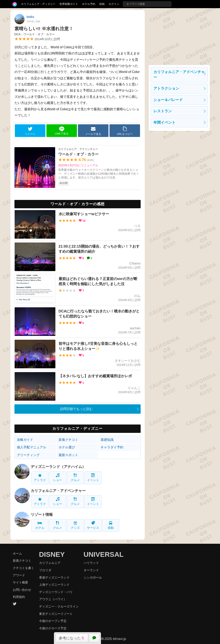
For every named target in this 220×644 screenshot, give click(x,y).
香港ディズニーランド (54, 577)
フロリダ (45, 570)
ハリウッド (91, 563)
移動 (111, 525)
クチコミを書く (24, 568)
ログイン (114, 4)
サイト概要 (20, 582)
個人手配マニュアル (32, 447)
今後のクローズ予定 (53, 628)
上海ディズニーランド (54, 585)
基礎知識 (107, 440)
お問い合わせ (22, 590)
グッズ (75, 525)
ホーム (17, 553)
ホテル (40, 525)
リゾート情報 (42, 515)
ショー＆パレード (168, 100)
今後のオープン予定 (53, 621)
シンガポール (93, 577)
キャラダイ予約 (112, 447)
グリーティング (28, 455)
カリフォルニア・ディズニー (38, 4)
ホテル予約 (89, 4)
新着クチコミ (68, 440)
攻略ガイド (25, 440)
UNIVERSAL (104, 554)
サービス (93, 525)
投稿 (102, 4)
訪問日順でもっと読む (76, 409)
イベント (93, 478)
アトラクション (166, 88)
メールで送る (93, 131)
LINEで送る (62, 131)
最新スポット (68, 455)
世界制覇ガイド (69, 4)
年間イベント (164, 122)
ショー (57, 478)
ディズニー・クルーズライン (59, 606)
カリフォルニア (50, 563)
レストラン (163, 111)
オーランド (91, 570)
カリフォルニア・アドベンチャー (58, 491)
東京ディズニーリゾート (56, 614)
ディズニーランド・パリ (56, 592)
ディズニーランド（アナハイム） (58, 467)
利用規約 (19, 597)
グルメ (75, 478)
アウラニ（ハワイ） (53, 599)
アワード (19, 575)
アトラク (40, 478)
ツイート (30, 131)
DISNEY (52, 554)
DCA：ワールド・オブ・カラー (35, 34)
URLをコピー (125, 131)
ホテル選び (67, 447)
